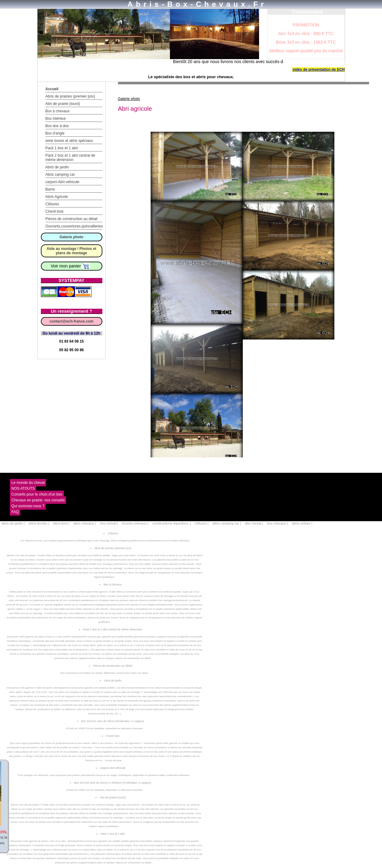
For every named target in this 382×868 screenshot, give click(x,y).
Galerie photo (71, 237)
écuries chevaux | (136, 523)
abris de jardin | (14, 523)
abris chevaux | (85, 523)
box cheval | (109, 523)
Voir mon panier (70, 266)
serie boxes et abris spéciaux (69, 141)
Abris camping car (60, 175)
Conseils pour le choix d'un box (37, 494)
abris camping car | (227, 523)
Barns (50, 189)
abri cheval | (254, 523)
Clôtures (52, 204)
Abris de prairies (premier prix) (70, 96)
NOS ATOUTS (23, 488)
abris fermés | (39, 523)
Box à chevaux (58, 111)
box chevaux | (278, 523)
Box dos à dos (57, 126)
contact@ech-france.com (71, 321)
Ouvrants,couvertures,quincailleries (74, 226)
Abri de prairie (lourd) (63, 104)
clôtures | (202, 523)
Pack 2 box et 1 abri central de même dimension (70, 158)
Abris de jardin (57, 167)
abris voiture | (302, 523)
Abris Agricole (57, 197)
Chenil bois (55, 211)
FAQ (15, 512)
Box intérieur (56, 119)
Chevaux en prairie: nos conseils (38, 500)
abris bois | (62, 523)
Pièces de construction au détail (71, 219)
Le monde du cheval (28, 483)
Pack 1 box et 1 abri (62, 148)
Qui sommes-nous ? (28, 506)
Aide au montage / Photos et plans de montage (71, 251)
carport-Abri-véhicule (63, 182)
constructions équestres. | (172, 523)
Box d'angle (55, 133)
